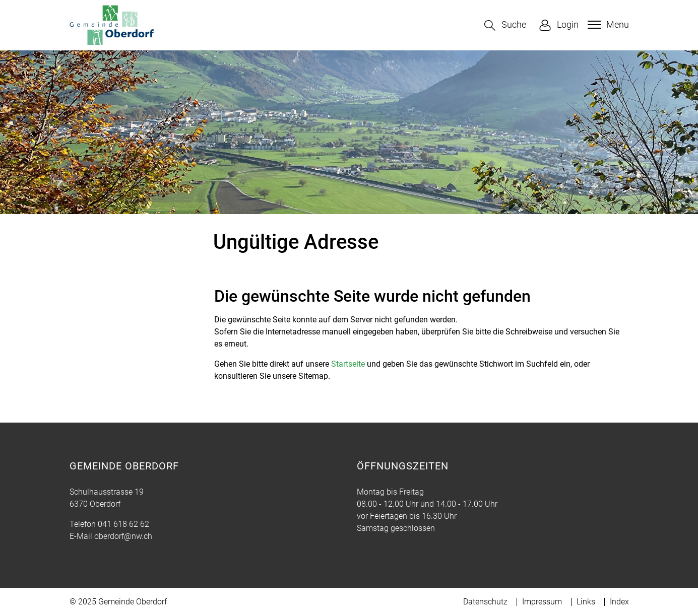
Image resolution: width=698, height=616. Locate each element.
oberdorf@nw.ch (123, 536)
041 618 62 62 (123, 524)
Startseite (348, 364)
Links (586, 602)
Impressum (542, 602)
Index (619, 602)
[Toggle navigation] (607, 25)
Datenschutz (485, 602)
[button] (505, 25)
